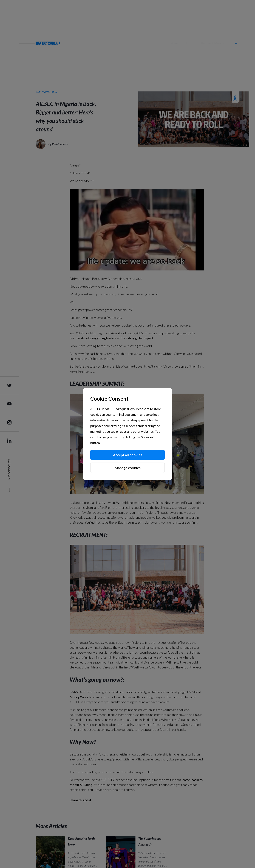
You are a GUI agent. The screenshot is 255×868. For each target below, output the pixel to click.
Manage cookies (128, 468)
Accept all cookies (128, 455)
